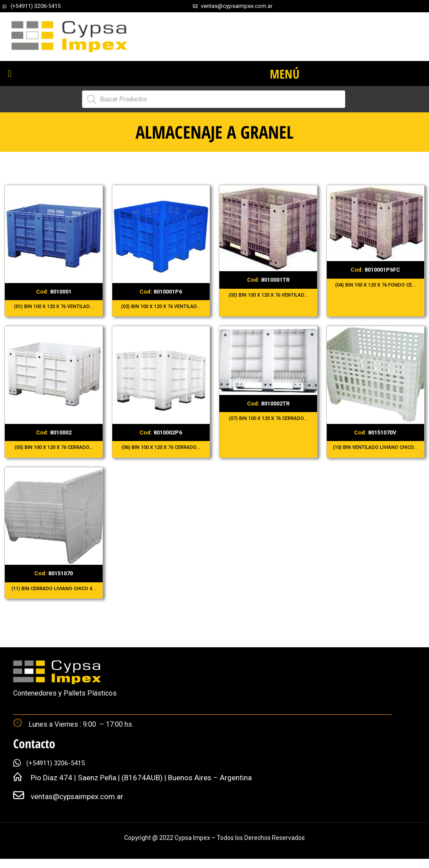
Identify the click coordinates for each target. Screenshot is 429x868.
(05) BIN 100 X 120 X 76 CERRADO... (54, 447)
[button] (9, 74)
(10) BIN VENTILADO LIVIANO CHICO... (375, 447)
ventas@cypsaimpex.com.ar (77, 796)
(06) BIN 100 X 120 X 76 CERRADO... (161, 447)
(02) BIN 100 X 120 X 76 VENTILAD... (161, 307)
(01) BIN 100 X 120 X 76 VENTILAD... (54, 307)
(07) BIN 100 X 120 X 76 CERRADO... (268, 418)
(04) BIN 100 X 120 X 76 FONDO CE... (375, 285)
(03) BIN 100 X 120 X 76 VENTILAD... (268, 295)
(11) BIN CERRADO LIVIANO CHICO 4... (54, 589)
